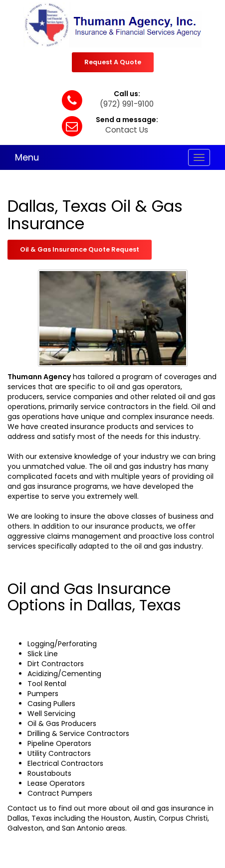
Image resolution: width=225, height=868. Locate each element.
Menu (27, 157)
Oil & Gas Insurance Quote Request (80, 249)
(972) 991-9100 (127, 104)
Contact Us (127, 130)
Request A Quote (113, 62)
